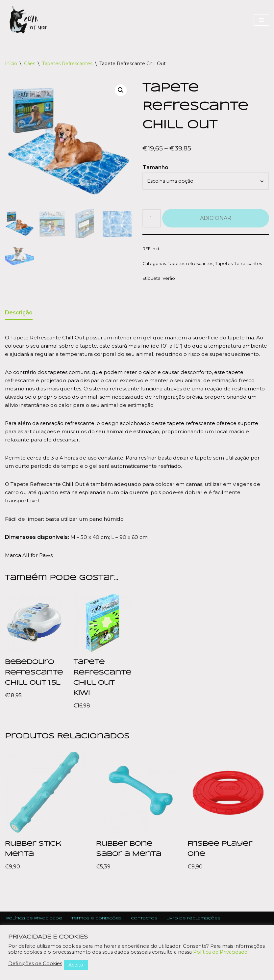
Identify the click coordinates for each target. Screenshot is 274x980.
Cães (30, 64)
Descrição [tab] (19, 315)
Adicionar (216, 219)
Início (11, 64)
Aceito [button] (76, 965)
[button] (120, 91)
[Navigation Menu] (261, 20)
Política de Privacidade (220, 952)
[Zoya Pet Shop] (28, 20)
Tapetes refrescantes (191, 265)
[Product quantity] (152, 220)
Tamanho (155, 168)
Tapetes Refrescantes (67, 64)
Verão (169, 280)
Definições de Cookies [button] (35, 964)
